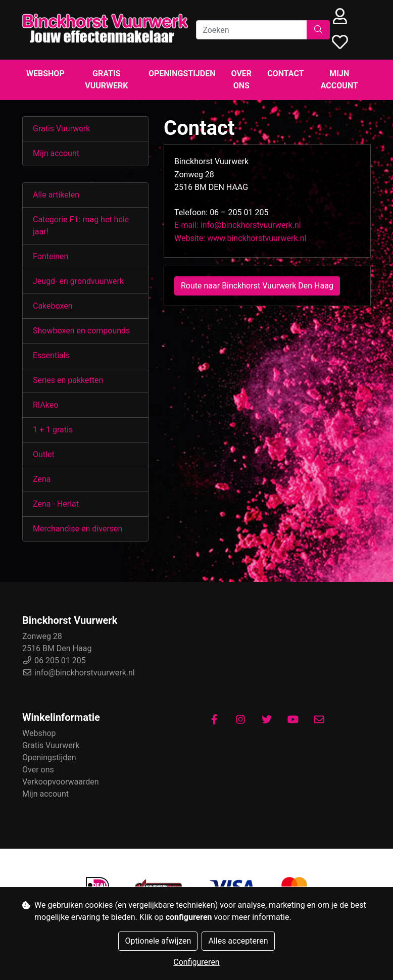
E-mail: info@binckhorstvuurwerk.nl (238, 225)
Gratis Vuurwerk (106, 80)
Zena (42, 479)
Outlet (44, 454)
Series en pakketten (68, 380)
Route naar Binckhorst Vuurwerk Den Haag (257, 286)
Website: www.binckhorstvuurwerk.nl (240, 238)
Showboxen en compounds (81, 331)
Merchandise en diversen (78, 529)
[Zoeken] (252, 30)
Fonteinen (51, 256)
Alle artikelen (56, 195)
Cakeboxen (53, 306)
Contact (285, 73)
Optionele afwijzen (158, 941)
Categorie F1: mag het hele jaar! (81, 226)
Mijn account (339, 80)
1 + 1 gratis (53, 430)
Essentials (51, 355)
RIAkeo (45, 405)
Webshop (45, 73)
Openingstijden (182, 73)
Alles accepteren (238, 941)
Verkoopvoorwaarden (61, 782)
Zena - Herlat (56, 504)
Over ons (242, 80)
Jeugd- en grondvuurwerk (78, 281)
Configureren (196, 962)
